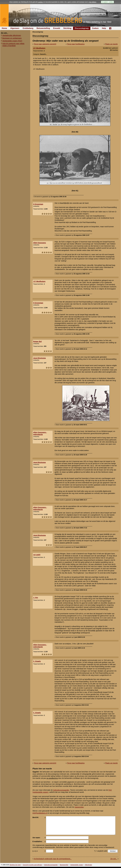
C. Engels (37, 661)
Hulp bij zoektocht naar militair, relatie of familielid (14, 45)
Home (4, 28)
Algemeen (15, 28)
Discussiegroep (82, 28)
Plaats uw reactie (111, 44)
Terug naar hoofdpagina (76, 44)
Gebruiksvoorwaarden (61, 790)
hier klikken (93, 2)
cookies (40, 2)
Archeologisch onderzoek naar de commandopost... (53, 859)
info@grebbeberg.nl (40, 813)
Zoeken (95, 28)
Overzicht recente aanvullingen (32, 865)
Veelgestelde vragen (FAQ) (12, 41)
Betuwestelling (43, 28)
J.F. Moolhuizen (39, 48)
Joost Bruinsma (39, 358)
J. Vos (36, 598)
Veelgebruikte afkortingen (12, 35)
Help (104, 28)
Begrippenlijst (64, 865)
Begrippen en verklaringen (12, 38)
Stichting (67, 28)
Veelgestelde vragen (77, 865)
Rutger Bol (37, 341)
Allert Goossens (40, 243)
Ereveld (57, 28)
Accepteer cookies (107, 2)
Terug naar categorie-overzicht (45, 44)
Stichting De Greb (15, 865)
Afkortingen (88, 865)
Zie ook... (114, 859)
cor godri (37, 555)
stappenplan (79, 807)
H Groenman (38, 204)
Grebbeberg (28, 28)
